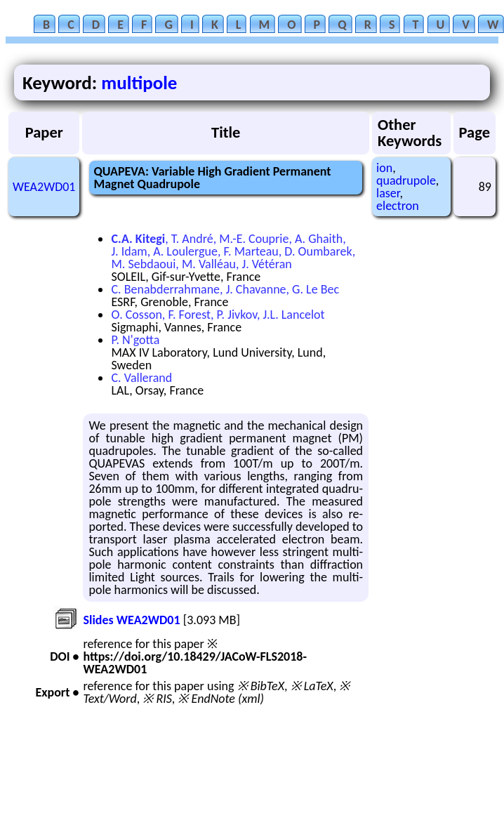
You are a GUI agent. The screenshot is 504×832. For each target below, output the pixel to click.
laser (388, 193)
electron (398, 206)
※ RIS (157, 699)
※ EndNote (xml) (221, 699)
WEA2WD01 (44, 187)
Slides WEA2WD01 (131, 620)
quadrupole (406, 180)
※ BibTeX (261, 686)
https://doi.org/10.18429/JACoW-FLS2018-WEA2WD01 (194, 663)
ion (384, 168)
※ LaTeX (312, 686)
